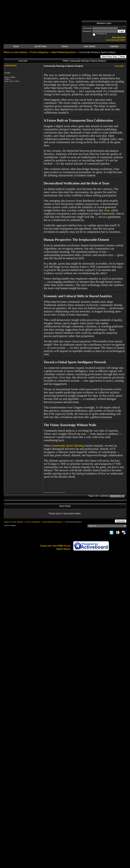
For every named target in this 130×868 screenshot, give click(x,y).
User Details (89, 46)
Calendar (114, 46)
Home (16, 46)
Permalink (119, 66)
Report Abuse (63, 549)
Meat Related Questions (64, 52)
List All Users (40, 46)
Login (122, 31)
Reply (122, 57)
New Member (119, 37)
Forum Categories (40, 52)
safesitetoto (11, 66)
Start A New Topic (109, 57)
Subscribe (121, 521)
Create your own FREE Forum (55, 546)
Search (65, 46)
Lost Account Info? (116, 40)
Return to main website (16, 52)
